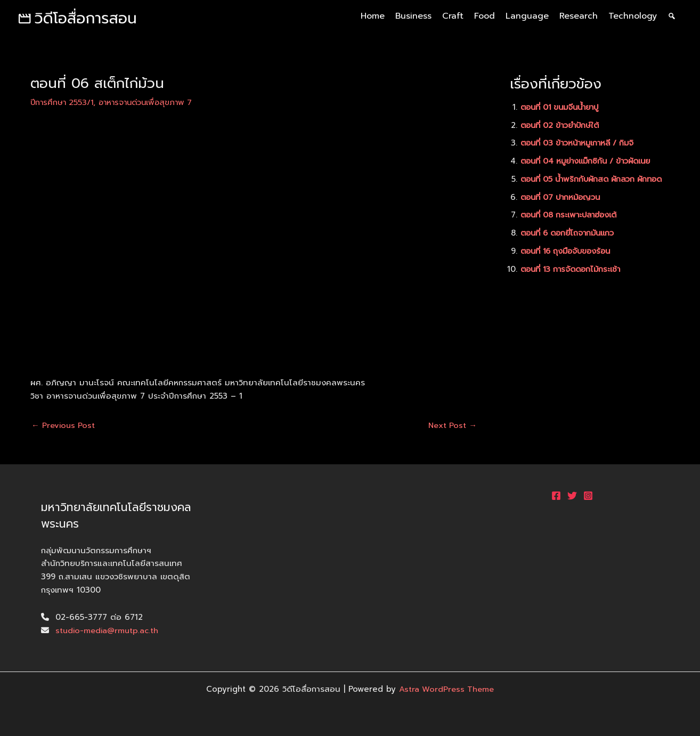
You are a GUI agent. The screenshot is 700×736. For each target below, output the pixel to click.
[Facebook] (556, 496)
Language (527, 16)
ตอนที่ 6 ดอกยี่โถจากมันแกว (571, 245)
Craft (453, 16)
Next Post (451, 426)
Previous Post (64, 426)
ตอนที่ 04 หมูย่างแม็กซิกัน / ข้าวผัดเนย (590, 161)
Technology (633, 16)
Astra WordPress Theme (447, 689)
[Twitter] (572, 496)
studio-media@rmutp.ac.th (108, 630)
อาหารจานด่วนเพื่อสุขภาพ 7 (150, 102)
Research (579, 16)
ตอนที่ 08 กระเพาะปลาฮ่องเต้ (572, 227)
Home (373, 16)
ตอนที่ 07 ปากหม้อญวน (563, 209)
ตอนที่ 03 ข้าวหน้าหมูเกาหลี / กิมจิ (581, 143)
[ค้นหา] (672, 16)
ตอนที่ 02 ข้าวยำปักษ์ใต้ (563, 125)
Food (485, 16)
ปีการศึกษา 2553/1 (63, 102)
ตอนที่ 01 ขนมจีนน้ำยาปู (563, 107)
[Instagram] (588, 496)
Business (413, 16)
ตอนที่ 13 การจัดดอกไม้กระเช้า (574, 281)
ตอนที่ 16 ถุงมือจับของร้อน (569, 263)
